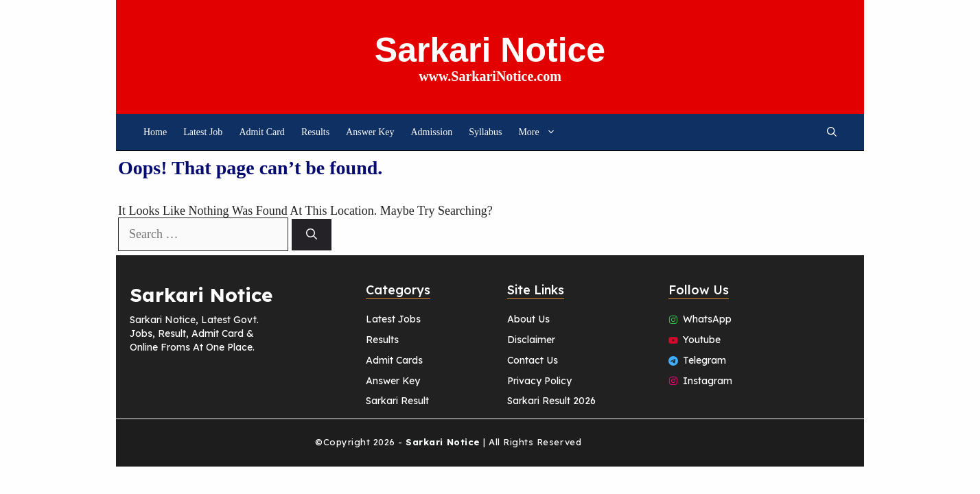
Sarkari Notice (490, 50)
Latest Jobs (393, 319)
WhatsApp (707, 319)
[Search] (312, 235)
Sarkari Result (397, 401)
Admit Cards (394, 360)
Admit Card (262, 132)
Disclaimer (531, 340)
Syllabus (485, 132)
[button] (832, 132)
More (541, 132)
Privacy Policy (539, 381)
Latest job (203, 132)
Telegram (704, 360)
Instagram (708, 381)
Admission (431, 132)
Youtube (702, 340)
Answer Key (370, 132)
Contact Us (533, 360)
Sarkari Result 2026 (551, 401)
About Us (528, 319)
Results (315, 132)
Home (155, 132)
